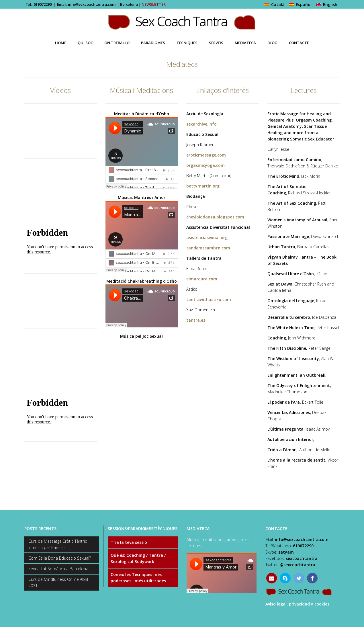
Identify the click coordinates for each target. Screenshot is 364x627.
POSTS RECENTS (40, 529)
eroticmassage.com (206, 155)
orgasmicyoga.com (206, 165)
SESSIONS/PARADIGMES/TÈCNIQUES (143, 529)
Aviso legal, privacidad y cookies (297, 604)
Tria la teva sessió (129, 542)
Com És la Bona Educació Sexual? (60, 558)
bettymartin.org (203, 186)
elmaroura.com (202, 279)
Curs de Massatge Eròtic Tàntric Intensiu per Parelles (58, 544)
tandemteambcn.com (208, 248)
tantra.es (196, 320)
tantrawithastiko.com (209, 299)
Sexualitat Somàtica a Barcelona (58, 569)
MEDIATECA (198, 529)
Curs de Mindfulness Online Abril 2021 (58, 582)
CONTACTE (276, 529)
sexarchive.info (201, 124)
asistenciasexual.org (207, 238)
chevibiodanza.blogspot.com (215, 217)
